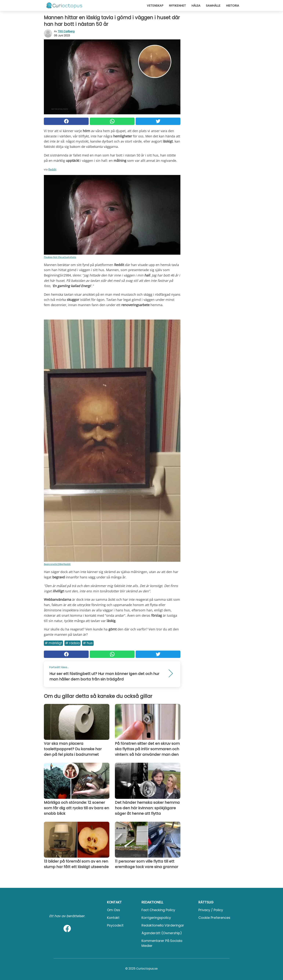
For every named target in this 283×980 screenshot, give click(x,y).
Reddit (52, 169)
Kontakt (113, 918)
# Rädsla (72, 643)
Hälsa (196, 6)
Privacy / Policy (211, 910)
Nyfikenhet (177, 6)
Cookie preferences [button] (214, 918)
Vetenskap (155, 6)
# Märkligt (53, 643)
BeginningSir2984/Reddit (57, 564)
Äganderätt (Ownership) (162, 933)
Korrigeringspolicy (156, 918)
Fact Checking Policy (158, 910)
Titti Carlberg (66, 31)
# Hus (88, 643)
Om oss (114, 910)
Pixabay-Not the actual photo (60, 257)
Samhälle (213, 6)
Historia (233, 6)
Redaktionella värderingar (163, 925)
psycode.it (115, 925)
